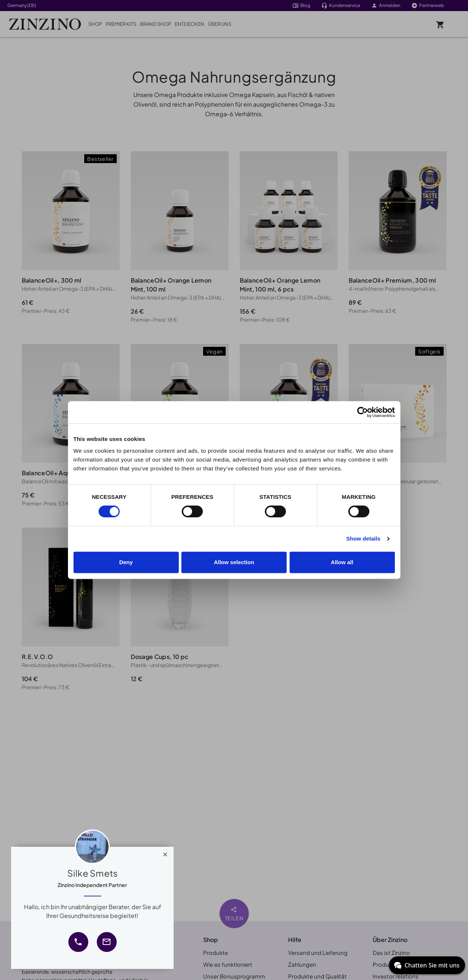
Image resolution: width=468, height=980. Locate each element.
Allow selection (234, 562)
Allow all (342, 562)
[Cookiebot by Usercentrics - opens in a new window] (363, 412)
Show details (363, 539)
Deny (126, 562)
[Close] (165, 853)
